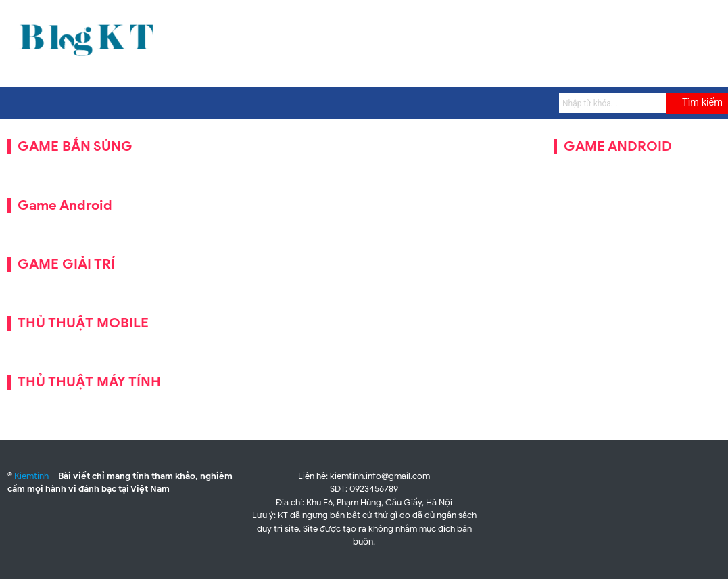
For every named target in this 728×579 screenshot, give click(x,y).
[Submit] (697, 103)
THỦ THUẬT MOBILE (83, 323)
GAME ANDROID (618, 146)
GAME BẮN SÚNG (75, 146)
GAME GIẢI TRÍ (66, 264)
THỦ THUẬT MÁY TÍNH (89, 382)
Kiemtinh (31, 476)
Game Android (65, 205)
